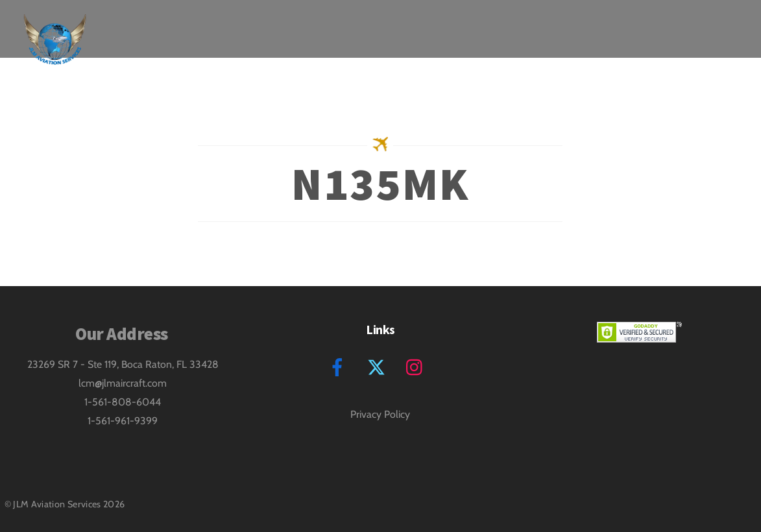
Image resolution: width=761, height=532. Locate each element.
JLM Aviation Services (57, 504)
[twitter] (379, 366)
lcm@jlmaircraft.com (123, 383)
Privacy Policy (380, 414)
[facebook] (340, 366)
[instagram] (417, 366)
